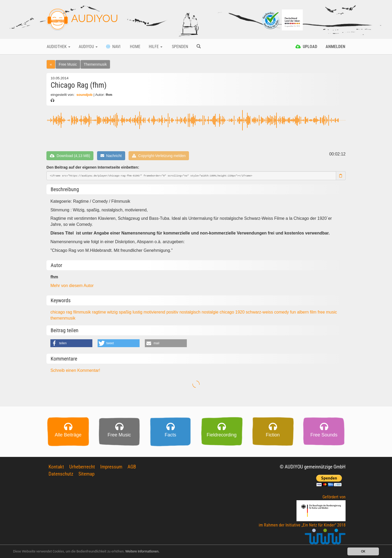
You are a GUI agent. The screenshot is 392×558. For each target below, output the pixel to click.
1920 (241, 312)
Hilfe (156, 47)
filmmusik (83, 312)
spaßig (126, 312)
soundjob (84, 95)
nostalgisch (191, 312)
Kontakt (56, 467)
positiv (173, 312)
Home (135, 47)
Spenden (179, 47)
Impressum (111, 467)
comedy (282, 312)
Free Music (68, 64)
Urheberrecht (82, 467)
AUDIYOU (82, 19)
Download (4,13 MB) (70, 156)
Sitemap (86, 474)
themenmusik (63, 318)
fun (294, 312)
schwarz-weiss (260, 312)
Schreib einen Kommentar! (75, 370)
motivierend (155, 312)
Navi (113, 47)
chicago (227, 312)
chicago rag (62, 312)
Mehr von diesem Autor (72, 286)
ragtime (99, 312)
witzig (113, 312)
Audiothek (59, 47)
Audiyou (88, 47)
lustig (138, 312)
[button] (71, 343)
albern (303, 312)
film (314, 312)
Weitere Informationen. (142, 552)
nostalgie (211, 312)
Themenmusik (95, 64)
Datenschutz (61, 474)
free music (327, 312)
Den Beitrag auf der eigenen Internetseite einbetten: (93, 167)
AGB (132, 467)
